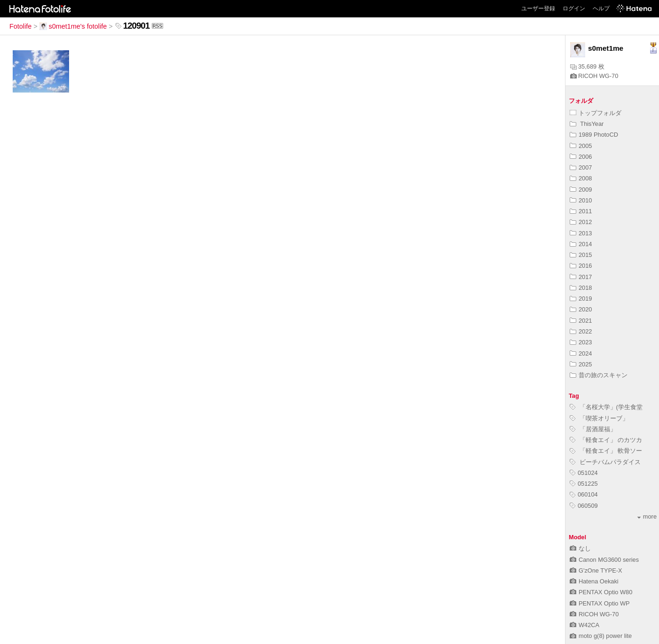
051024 (584, 473)
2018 (581, 288)
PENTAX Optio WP (600, 603)
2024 (581, 353)
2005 (581, 146)
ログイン (574, 8)
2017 (581, 277)
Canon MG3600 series (604, 560)
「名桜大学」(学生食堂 (606, 407)
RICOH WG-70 (594, 76)
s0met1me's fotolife (73, 26)
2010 (581, 200)
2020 (581, 309)
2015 (581, 255)
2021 (581, 321)
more (647, 516)
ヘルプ (601, 8)
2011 (581, 211)
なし (580, 548)
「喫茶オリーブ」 (599, 418)
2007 (581, 167)
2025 (581, 364)
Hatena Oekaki (594, 581)
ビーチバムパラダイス (605, 462)
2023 (581, 342)
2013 (581, 233)
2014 (581, 244)
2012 (581, 222)
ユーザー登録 (538, 8)
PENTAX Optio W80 (601, 592)
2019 (581, 299)
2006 (581, 157)
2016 (581, 266)
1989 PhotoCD (594, 135)
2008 (581, 178)
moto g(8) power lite (601, 636)
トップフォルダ (596, 113)
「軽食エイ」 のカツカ (606, 440)
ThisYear (587, 124)
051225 (584, 484)
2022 (581, 331)
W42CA (584, 625)
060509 (584, 506)
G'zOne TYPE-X (596, 570)
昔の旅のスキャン (599, 375)
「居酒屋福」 (593, 429)
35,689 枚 (587, 66)
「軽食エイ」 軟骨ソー (606, 451)
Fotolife (20, 26)
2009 (581, 190)
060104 (584, 494)
